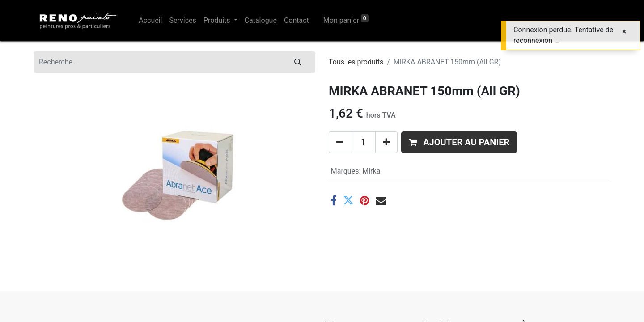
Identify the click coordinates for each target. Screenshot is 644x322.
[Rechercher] (298, 62)
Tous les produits (356, 62)
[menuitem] (150, 21)
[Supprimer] (340, 142)
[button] (459, 142)
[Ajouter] (386, 142)
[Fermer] (624, 32)
